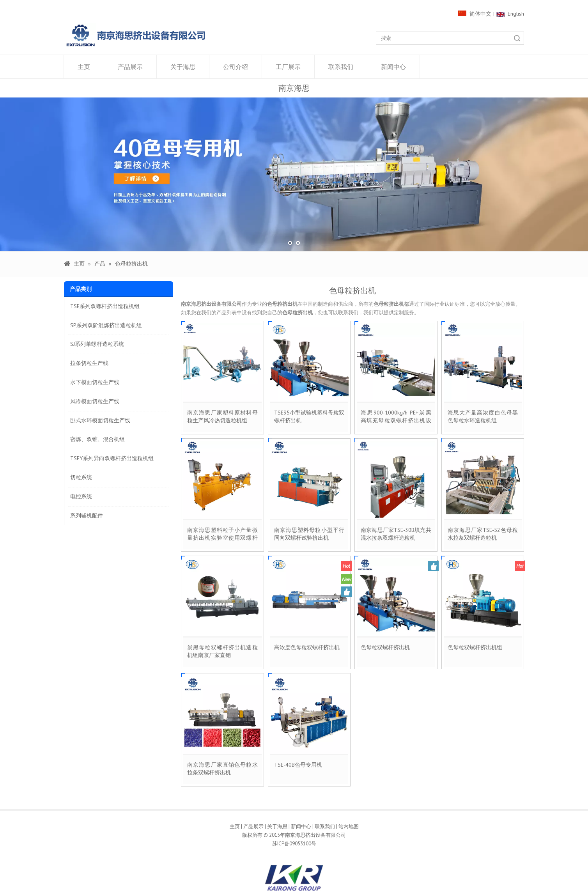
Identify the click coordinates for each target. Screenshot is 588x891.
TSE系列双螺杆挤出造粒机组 (105, 306)
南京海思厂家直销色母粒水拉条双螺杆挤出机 (222, 769)
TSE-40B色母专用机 (298, 765)
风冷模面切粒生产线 (95, 401)
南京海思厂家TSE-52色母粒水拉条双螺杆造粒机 (483, 534)
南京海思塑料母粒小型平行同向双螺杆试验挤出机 (309, 534)
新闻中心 (393, 67)
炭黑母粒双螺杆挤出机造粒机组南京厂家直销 (222, 651)
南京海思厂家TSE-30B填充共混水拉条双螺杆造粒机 (396, 534)
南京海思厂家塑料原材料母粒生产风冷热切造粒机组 (222, 416)
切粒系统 (81, 477)
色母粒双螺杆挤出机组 (475, 647)
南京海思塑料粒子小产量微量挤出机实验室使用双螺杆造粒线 (222, 534)
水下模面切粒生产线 (95, 382)
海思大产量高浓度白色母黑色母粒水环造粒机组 (483, 416)
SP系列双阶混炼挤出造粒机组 (106, 325)
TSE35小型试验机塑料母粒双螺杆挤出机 (309, 416)
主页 (84, 67)
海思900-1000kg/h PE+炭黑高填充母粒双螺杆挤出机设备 (396, 417)
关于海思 (183, 67)
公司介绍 (236, 67)
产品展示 (130, 67)
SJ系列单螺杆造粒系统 (97, 344)
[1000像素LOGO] (136, 35)
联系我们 (341, 67)
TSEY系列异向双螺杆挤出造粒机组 (112, 458)
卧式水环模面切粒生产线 (100, 420)
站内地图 (349, 826)
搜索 (517, 38)
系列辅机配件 (87, 515)
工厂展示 (288, 67)
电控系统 (81, 496)
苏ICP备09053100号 (294, 844)
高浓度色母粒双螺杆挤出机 (307, 647)
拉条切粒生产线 (89, 363)
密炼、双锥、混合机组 (97, 439)
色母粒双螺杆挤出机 (385, 647)
